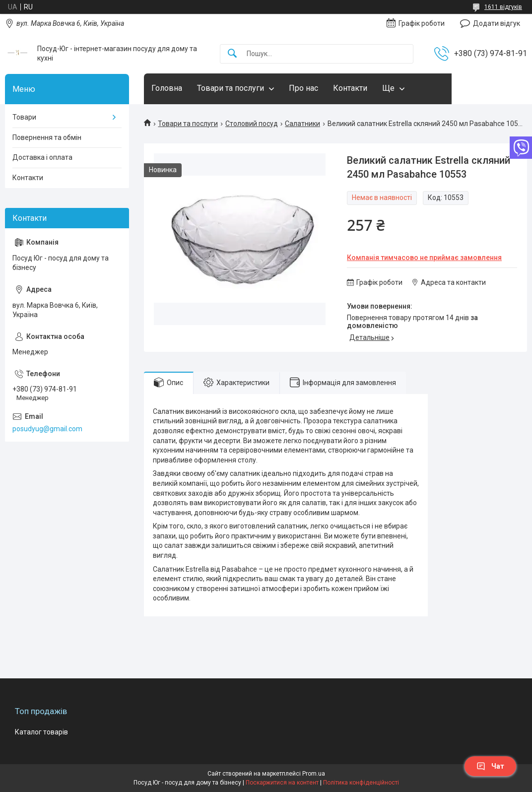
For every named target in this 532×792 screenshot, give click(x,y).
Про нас (303, 88)
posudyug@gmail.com (47, 429)
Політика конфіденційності (361, 783)
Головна (167, 88)
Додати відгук (497, 23)
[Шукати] (232, 54)
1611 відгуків (503, 7)
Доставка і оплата (42, 157)
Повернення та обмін (47, 137)
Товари (24, 117)
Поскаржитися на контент (282, 783)
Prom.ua (314, 774)
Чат (490, 766)
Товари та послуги (231, 88)
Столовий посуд (252, 124)
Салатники (302, 124)
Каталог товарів (41, 732)
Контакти (350, 88)
